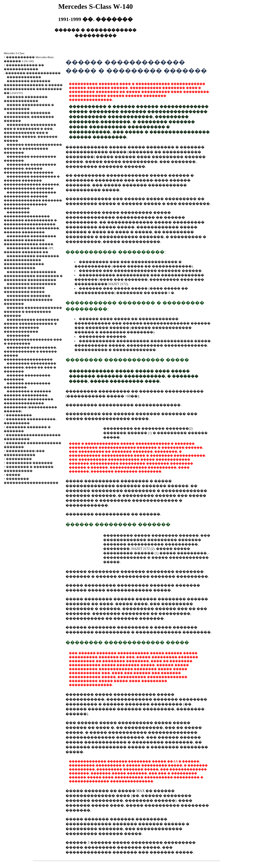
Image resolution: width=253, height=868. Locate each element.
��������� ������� (29, 463)
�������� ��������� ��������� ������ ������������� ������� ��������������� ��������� (33, 200)
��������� (19, 415)
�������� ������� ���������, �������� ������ (29, 117)
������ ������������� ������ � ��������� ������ (33, 312)
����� (13, 475)
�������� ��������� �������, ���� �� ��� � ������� (30, 367)
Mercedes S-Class (14, 53)
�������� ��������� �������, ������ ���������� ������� (30, 168)
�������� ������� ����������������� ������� (28, 300)
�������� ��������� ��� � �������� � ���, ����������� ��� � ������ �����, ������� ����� (31, 133)
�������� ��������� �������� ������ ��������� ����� (30, 288)
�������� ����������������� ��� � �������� (33, 340)
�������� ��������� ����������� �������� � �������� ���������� (33, 276)
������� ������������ (33, 73)
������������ (24, 77)
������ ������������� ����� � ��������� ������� (33, 149)
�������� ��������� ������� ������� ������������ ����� (30, 240)
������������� (134, 350)
